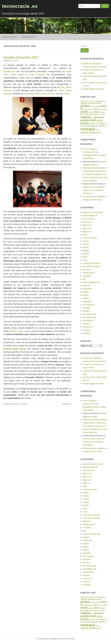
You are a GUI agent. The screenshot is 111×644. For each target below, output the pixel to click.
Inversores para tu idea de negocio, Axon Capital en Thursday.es (94, 190)
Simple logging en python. (94, 89)
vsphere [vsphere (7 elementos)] (84, 132)
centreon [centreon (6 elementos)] (92, 103)
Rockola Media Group (15, 349)
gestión (86, 254)
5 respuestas (66, 404)
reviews (86, 298)
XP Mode (87, 333)
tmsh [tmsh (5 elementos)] (82, 126)
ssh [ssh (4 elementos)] (106, 124)
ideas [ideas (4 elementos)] (90, 109)
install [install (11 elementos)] (84, 112)
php (84, 279)
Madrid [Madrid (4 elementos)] (86, 114)
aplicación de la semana (93, 212)
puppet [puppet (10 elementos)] (85, 123)
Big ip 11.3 (87, 222)
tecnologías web (90, 317)
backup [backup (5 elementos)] (98, 101)
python (86, 295)
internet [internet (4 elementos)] (91, 112)
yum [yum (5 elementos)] (100, 133)
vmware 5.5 (88, 327)
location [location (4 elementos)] (102, 112)
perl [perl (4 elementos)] (92, 118)
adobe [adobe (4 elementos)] (87, 101)
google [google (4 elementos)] (86, 109)
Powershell (87, 289)
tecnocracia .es (20, 6)
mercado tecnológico (91, 266)
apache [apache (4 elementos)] (92, 101)
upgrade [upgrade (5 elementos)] (94, 126)
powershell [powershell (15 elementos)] (88, 120)
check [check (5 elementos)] (98, 103)
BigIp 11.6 (87, 231)
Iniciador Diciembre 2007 (21, 57)
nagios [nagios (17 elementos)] (86, 117)
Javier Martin (18, 75)
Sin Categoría (89, 305)
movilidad (87, 276)
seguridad (87, 301)
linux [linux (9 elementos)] (97, 112)
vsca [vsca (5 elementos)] (98, 130)
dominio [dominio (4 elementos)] (93, 107)
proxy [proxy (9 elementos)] (100, 121)
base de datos (89, 219)
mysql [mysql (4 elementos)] (103, 114)
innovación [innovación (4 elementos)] (104, 109)
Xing (62, 87)
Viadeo (61, 90)
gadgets (86, 251)
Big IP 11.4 (87, 225)
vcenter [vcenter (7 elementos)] (102, 126)
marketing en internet (92, 263)
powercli (86, 286)
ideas (85, 257)
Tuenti (66, 94)
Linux (85, 260)
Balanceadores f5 (90, 216)
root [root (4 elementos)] (97, 124)
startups (24, 404)
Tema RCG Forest (68, 639)
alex (16, 404)
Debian (86, 247)
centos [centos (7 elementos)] (84, 103)
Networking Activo (32, 94)
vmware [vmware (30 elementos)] (88, 129)
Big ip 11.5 (87, 228)
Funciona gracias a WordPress (48, 639)
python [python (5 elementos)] (92, 124)
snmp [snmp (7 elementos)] (101, 123)
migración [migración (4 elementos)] (97, 114)
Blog (85, 235)
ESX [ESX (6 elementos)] (99, 106)
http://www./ (88, 196)
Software (87, 308)
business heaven (90, 238)
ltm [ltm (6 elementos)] (82, 114)
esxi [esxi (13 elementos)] (104, 106)
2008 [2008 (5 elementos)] (83, 101)
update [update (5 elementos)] (88, 126)
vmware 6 (87, 330)
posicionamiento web (92, 282)
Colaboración (28, 37)
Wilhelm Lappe (16, 331)
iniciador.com (9, 71)
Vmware (86, 324)
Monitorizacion (89, 273)
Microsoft (87, 270)
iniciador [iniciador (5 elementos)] (96, 109)
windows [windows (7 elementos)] (93, 132)
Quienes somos (9, 37)
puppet (86, 292)
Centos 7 (87, 244)
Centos (86, 241)
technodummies (89, 314)
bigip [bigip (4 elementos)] (104, 101)
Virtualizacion (88, 320)
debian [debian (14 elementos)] (85, 106)
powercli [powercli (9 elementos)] (99, 117)
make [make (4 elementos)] (91, 114)
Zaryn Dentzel (48, 94)
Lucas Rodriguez (37, 75)
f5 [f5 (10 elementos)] (82, 109)
